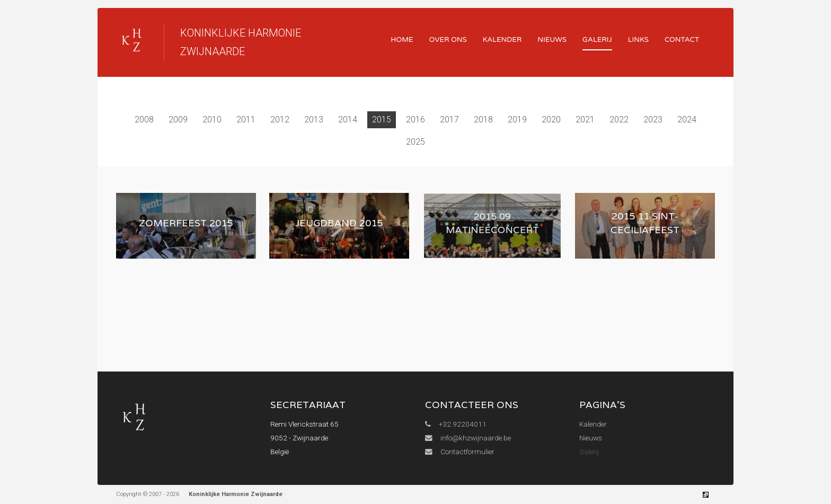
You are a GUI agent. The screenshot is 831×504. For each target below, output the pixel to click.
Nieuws (552, 40)
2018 (483, 120)
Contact (682, 40)
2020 (551, 120)
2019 (517, 120)
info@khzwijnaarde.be (468, 438)
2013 (314, 120)
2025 (415, 142)
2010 (212, 120)
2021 (585, 120)
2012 (280, 120)
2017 (449, 120)
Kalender (502, 40)
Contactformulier (460, 452)
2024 (687, 120)
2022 (619, 120)
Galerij (597, 40)
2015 (382, 120)
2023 (653, 120)
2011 (246, 120)
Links (638, 40)
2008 (144, 120)
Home (402, 40)
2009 (178, 120)
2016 (415, 120)
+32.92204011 (456, 424)
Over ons (448, 40)
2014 (348, 120)
